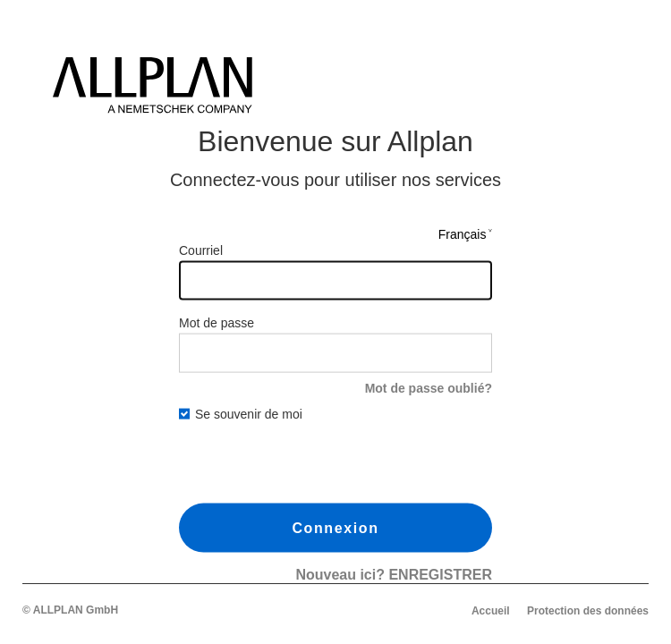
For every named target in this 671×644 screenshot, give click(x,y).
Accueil (491, 611)
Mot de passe (217, 322)
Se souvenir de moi (241, 414)
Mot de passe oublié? (429, 387)
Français (463, 233)
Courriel (201, 250)
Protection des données (588, 611)
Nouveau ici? (394, 575)
